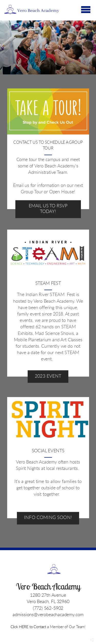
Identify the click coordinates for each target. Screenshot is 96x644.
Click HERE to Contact (29, 627)
